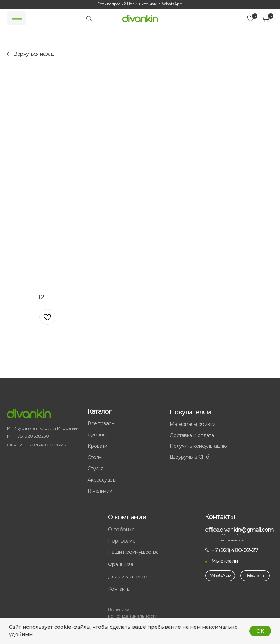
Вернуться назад (34, 54)
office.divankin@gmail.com (239, 530)
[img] (140, 18)
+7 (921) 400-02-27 (235, 550)
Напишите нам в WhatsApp (154, 4)
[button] (143, 565)
